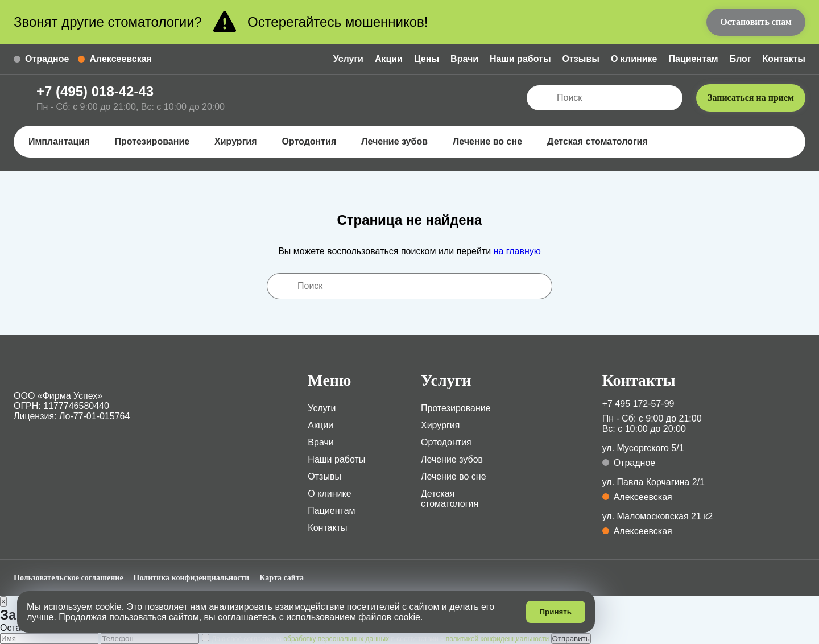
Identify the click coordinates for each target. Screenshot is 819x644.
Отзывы (581, 59)
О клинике (634, 59)
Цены (427, 59)
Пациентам (693, 59)
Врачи (464, 59)
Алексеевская (115, 59)
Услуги (348, 59)
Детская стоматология (603, 142)
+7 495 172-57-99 (638, 404)
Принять (556, 612)
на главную (517, 251)
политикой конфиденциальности (497, 639)
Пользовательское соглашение (69, 578)
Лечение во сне (493, 142)
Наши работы (520, 59)
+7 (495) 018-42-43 (95, 91)
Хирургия (241, 142)
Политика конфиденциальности (192, 578)
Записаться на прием (751, 98)
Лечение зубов (400, 142)
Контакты (784, 59)
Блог (741, 59)
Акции (389, 59)
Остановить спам (756, 22)
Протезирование (157, 142)
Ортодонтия (314, 142)
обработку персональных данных (336, 639)
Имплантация (64, 142)
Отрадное (41, 59)
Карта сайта (282, 578)
